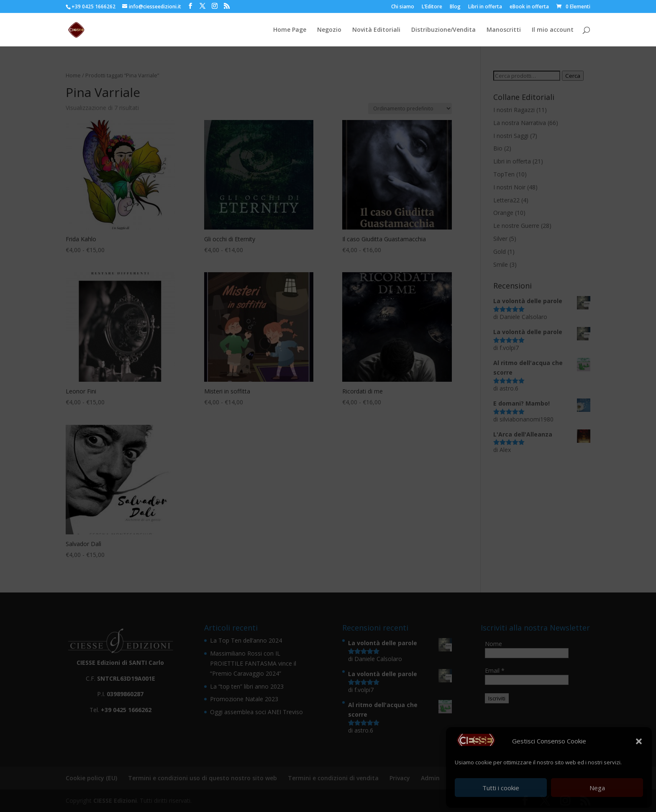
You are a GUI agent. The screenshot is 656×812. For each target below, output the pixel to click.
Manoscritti (504, 30)
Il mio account (553, 30)
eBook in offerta (529, 7)
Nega (597, 788)
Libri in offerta (485, 7)
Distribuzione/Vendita (443, 30)
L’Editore (432, 7)
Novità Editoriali (376, 30)
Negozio (329, 30)
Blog (455, 7)
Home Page (290, 30)
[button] (639, 741)
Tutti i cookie (501, 788)
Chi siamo (403, 7)
